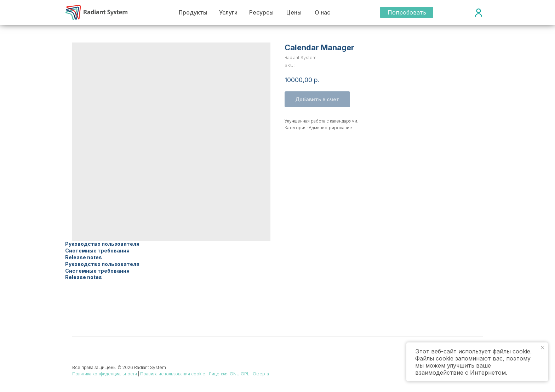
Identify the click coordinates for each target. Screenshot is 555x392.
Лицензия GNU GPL (229, 374)
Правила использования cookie (173, 374)
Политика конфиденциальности (105, 374)
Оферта (261, 374)
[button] (407, 12)
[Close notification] (543, 348)
